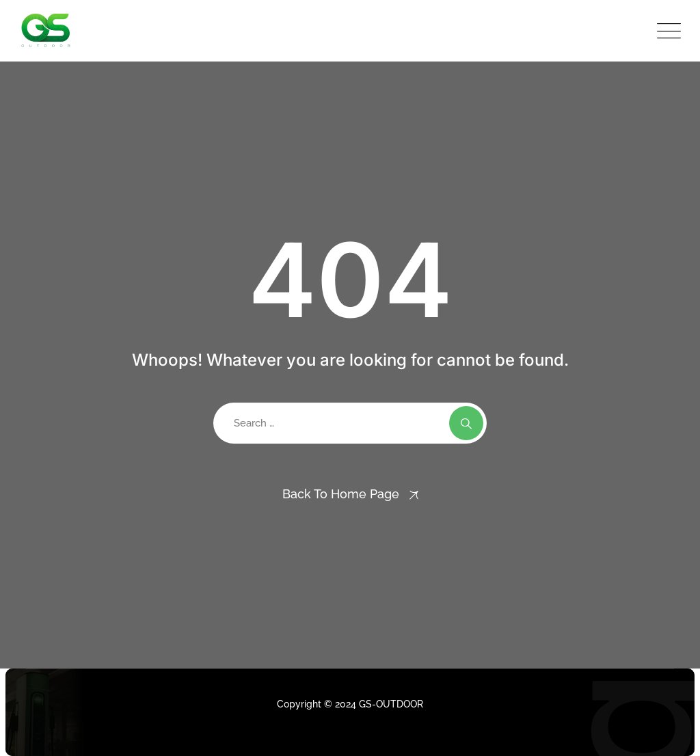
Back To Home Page (341, 494)
